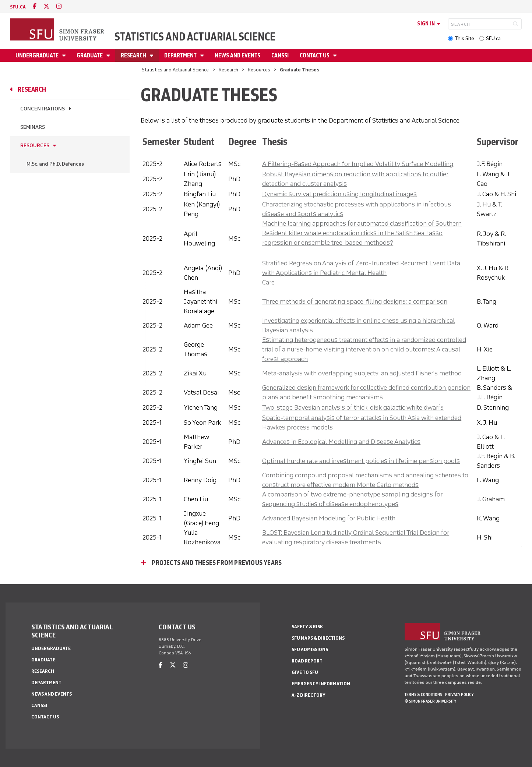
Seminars (33, 127)
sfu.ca (18, 7)
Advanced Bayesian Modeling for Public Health (329, 518)
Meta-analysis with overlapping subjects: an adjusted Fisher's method (362, 373)
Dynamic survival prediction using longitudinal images (339, 194)
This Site (464, 38)
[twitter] (46, 6)
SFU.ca (493, 38)
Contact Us (315, 55)
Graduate (90, 55)
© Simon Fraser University (430, 701)
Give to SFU (305, 672)
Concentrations (43, 109)
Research (134, 55)
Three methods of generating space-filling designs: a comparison (355, 301)
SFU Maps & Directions (318, 638)
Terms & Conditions (423, 694)
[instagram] (59, 6)
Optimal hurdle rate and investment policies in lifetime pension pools (361, 461)
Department (181, 55)
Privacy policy (459, 694)
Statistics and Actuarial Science (195, 37)
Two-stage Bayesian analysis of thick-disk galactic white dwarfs (353, 407)
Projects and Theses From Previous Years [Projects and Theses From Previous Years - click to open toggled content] (217, 563)
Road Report (307, 661)
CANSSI (280, 55)
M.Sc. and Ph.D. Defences (55, 164)
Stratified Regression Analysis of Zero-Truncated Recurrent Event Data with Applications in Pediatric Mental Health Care (361, 273)
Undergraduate (38, 55)
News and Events (237, 55)
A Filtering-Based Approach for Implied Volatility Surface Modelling (358, 164)
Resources (259, 70)
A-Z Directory (309, 695)
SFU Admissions (310, 649)
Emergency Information (321, 684)
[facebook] (35, 6)
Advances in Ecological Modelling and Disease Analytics (341, 442)
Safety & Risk (307, 627)
